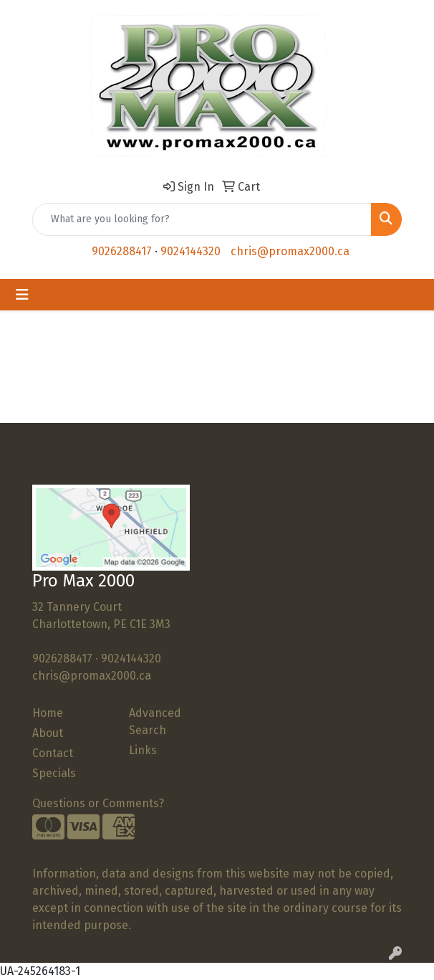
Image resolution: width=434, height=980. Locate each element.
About (48, 733)
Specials (54, 773)
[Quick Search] (202, 219)
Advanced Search (155, 722)
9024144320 (191, 251)
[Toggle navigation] (22, 295)
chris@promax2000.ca (290, 251)
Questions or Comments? (98, 803)
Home (48, 713)
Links (143, 750)
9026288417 (122, 251)
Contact (53, 753)
